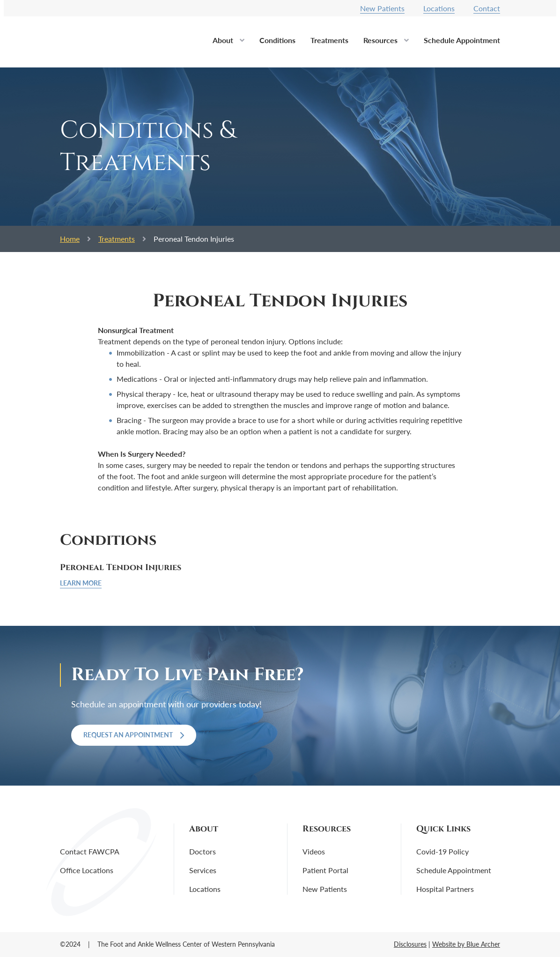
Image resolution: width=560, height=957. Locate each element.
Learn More (81, 583)
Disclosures (410, 944)
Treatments (329, 40)
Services (203, 870)
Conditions (277, 40)
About (223, 40)
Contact (487, 8)
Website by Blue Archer (466, 944)
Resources (380, 40)
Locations (439, 8)
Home (70, 239)
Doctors (203, 851)
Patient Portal (325, 870)
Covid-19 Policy (442, 851)
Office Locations (87, 870)
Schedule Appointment (462, 40)
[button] (242, 43)
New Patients (382, 8)
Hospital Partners (445, 889)
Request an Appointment (134, 735)
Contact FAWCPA (90, 851)
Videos (314, 851)
